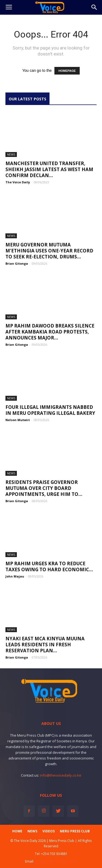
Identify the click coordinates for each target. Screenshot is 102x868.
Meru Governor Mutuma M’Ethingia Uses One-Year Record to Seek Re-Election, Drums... (49, 251)
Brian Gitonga (17, 263)
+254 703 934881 (54, 854)
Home (17, 831)
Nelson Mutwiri (18, 420)
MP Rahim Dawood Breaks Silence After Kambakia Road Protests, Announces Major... (50, 332)
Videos (49, 831)
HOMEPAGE (67, 71)
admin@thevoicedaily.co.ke (56, 861)
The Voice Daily (18, 182)
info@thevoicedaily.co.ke (61, 775)
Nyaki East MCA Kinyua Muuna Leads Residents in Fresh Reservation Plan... (45, 645)
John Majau (15, 576)
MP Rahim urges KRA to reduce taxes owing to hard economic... (49, 566)
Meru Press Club (75, 831)
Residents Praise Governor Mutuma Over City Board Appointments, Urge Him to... (44, 488)
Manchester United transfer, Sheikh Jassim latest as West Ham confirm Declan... (49, 169)
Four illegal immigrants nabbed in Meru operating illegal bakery (50, 410)
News (11, 154)
